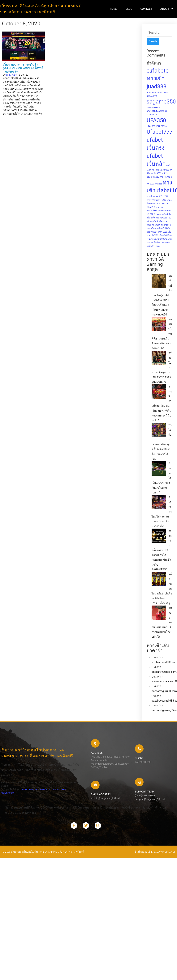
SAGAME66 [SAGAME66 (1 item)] (152, 97)
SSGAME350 (26, 806)
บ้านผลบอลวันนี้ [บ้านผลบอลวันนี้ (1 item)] (161, 215)
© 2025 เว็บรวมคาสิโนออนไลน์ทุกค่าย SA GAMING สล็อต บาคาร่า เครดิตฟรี (43, 838)
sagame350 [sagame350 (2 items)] (161, 102)
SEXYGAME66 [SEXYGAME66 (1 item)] (153, 108)
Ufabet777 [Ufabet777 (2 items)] (160, 132)
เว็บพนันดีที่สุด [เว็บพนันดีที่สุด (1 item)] (165, 236)
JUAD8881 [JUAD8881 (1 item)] (152, 93)
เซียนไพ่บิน (12, 75)
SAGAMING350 (8, 806)
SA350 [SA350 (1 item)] (165, 93)
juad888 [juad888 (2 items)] (156, 87)
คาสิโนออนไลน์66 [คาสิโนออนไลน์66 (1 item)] (161, 170)
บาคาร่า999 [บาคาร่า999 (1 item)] (161, 200)
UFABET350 (26, 802)
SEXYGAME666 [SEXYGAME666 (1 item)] (154, 112)
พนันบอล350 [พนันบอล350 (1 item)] (165, 218)
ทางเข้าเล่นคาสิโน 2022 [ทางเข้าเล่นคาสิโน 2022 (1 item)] (157, 197)
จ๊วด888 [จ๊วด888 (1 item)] (159, 184)
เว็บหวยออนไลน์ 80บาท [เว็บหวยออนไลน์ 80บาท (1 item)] (157, 240)
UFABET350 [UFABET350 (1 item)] (161, 127)
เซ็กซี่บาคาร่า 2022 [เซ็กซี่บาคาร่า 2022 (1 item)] (159, 232)
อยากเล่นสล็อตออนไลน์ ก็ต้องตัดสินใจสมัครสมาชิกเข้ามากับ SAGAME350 (162, 551)
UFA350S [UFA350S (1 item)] (151, 127)
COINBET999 (41, 806)
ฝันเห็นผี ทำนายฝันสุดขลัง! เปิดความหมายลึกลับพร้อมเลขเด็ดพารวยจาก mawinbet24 (162, 296)
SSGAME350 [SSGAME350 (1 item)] (152, 115)
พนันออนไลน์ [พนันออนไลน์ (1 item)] (152, 222)
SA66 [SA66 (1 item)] (160, 93)
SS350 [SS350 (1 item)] (164, 112)
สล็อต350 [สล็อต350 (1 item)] (156, 225)
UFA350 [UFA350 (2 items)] (156, 121)
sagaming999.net (164, 838)
